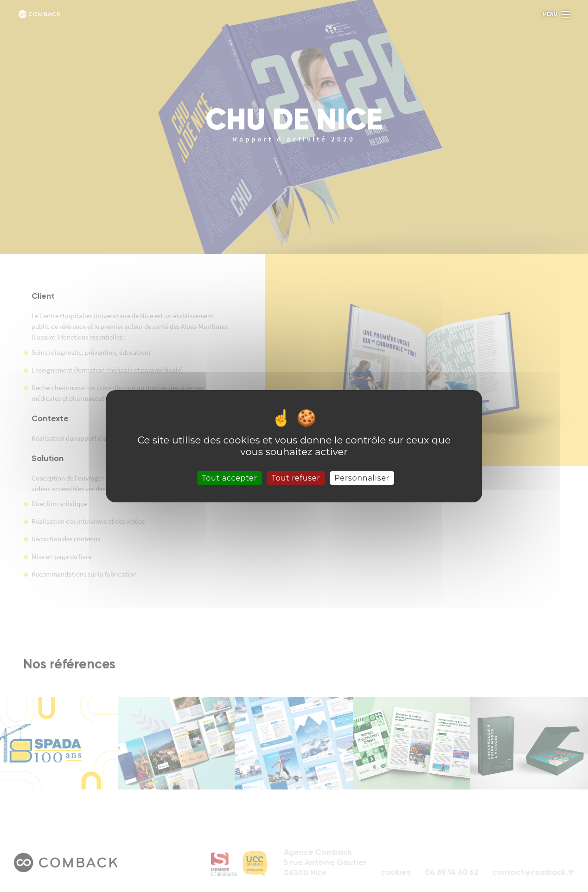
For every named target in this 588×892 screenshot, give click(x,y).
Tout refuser (296, 478)
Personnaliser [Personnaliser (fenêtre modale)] (362, 478)
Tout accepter (230, 478)
